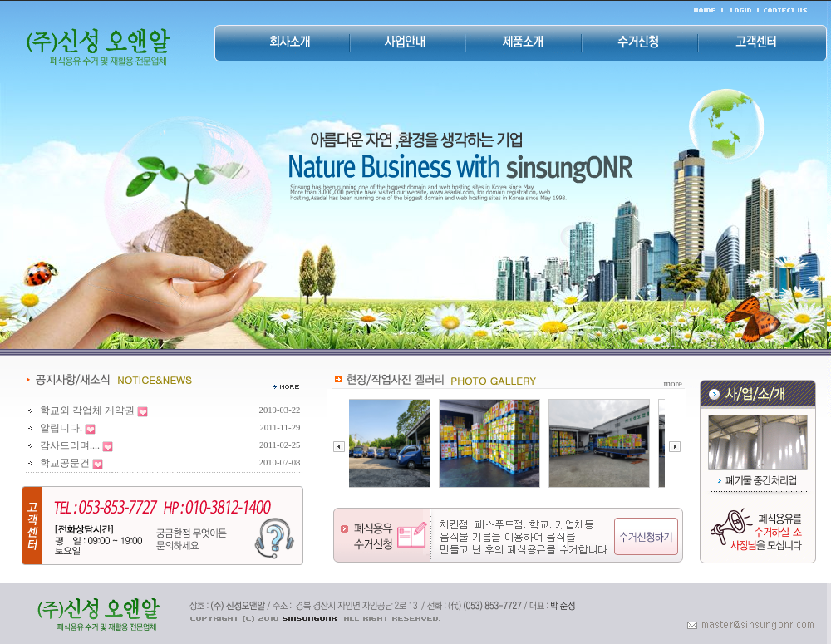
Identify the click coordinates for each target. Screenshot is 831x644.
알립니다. (61, 428)
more (673, 383)
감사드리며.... (70, 445)
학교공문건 (65, 463)
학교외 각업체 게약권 (87, 410)
